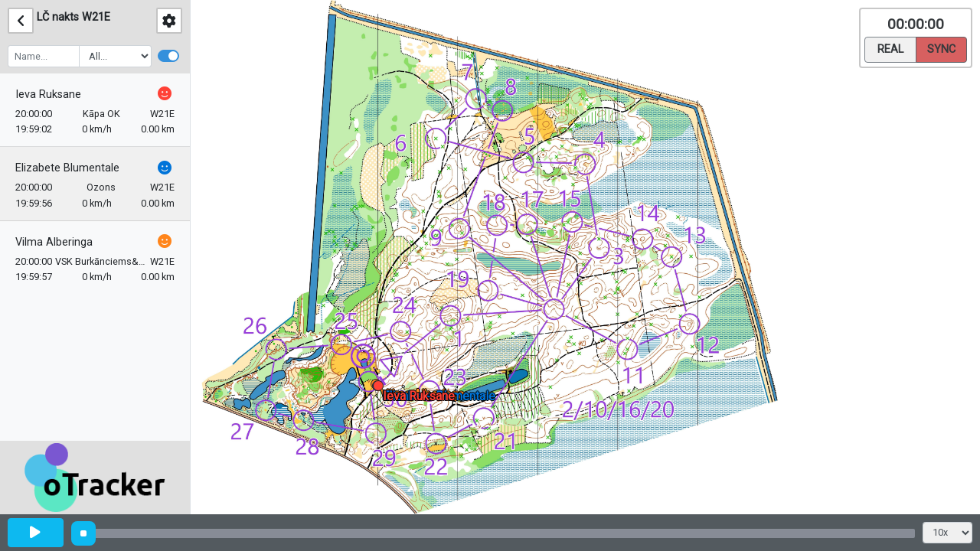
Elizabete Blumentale (67, 168)
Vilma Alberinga (54, 242)
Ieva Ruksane (48, 95)
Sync (941, 48)
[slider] (83, 533)
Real (890, 48)
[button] (381, 388)
